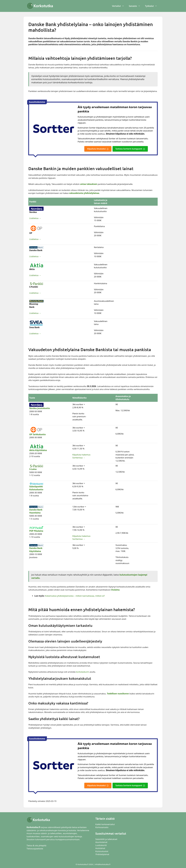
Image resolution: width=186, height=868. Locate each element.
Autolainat (100, 848)
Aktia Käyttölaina (38, 450)
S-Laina (33, 469)
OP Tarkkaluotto (37, 434)
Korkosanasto (102, 827)
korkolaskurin (83, 672)
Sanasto (136, 6)
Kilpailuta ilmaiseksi (96, 149)
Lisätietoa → (35, 218)
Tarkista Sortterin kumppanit (129, 149)
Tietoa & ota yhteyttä (36, 845)
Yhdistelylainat (102, 854)
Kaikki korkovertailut (105, 824)
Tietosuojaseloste (35, 849)
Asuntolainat (101, 842)
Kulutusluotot (102, 851)
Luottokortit (101, 845)
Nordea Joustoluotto (40, 408)
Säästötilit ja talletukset (106, 839)
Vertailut (119, 6)
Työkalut (152, 6)
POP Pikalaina (36, 531)
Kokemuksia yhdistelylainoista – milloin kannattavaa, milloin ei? (75, 596)
